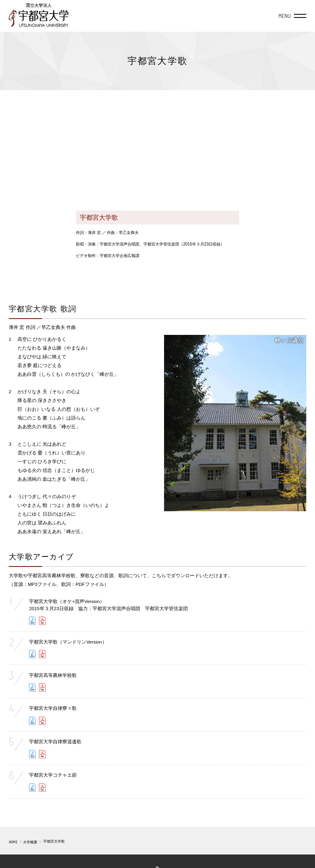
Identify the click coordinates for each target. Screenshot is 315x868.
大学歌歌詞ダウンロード (43, 621)
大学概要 (30, 842)
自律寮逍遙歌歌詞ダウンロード (43, 754)
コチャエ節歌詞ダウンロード (43, 788)
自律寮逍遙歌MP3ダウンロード (33, 754)
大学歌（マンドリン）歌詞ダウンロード (43, 654)
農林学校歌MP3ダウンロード (33, 687)
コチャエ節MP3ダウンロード (33, 788)
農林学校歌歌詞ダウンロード (43, 687)
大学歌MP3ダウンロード (33, 621)
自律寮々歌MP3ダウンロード (33, 721)
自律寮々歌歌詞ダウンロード (43, 721)
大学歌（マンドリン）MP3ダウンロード (33, 654)
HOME (13, 842)
